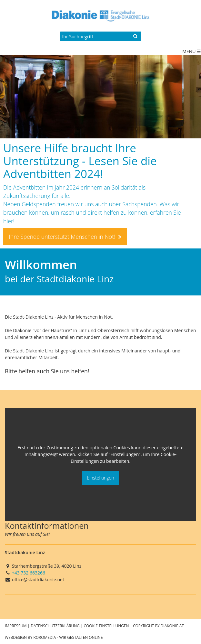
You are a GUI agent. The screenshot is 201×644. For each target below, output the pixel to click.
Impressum (16, 626)
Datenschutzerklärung (55, 626)
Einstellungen (100, 478)
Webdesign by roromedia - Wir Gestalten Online (54, 637)
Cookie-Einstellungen (106, 626)
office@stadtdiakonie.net (38, 579)
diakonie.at (172, 626)
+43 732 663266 (29, 573)
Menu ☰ (192, 51)
